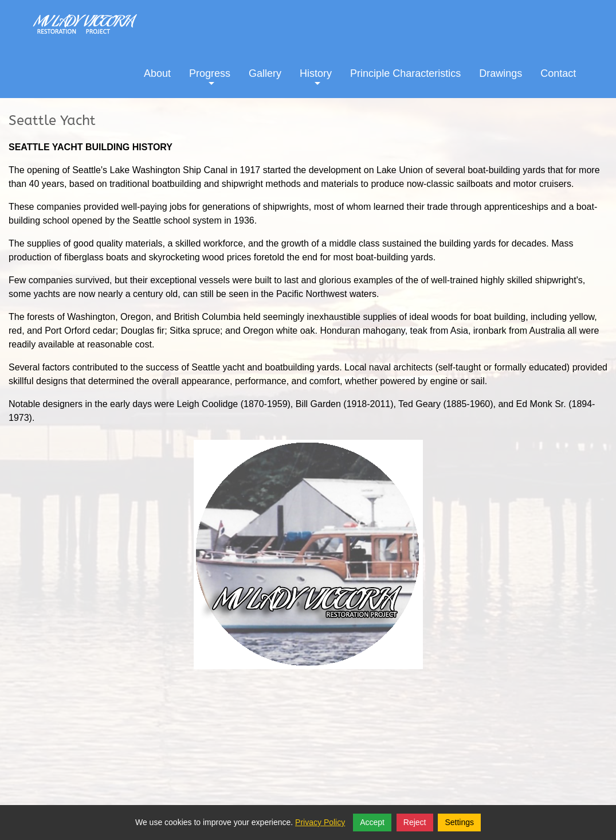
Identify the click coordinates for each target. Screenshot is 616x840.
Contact (558, 73)
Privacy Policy (320, 822)
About (157, 73)
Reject (415, 822)
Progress (210, 82)
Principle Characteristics (405, 73)
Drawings (501, 73)
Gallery (265, 73)
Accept (372, 822)
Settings (459, 822)
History (316, 82)
